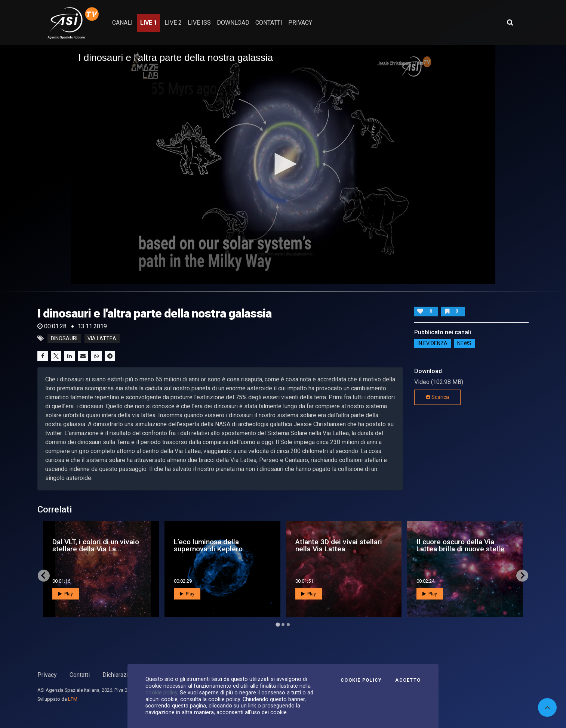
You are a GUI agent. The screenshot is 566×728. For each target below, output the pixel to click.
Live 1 (149, 23)
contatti (269, 23)
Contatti (80, 675)
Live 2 (173, 23)
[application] (283, 165)
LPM (73, 699)
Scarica (437, 397)
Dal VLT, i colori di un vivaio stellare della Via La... (96, 545)
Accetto (408, 680)
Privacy (47, 675)
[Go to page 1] (278, 624)
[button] (283, 164)
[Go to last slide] (44, 576)
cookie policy (161, 693)
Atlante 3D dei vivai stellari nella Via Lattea (339, 545)
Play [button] (66, 594)
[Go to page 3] (288, 625)
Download (233, 23)
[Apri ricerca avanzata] (510, 22)
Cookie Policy (361, 680)
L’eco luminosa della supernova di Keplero (208, 545)
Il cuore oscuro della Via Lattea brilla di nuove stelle (460, 545)
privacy (300, 23)
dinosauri (64, 338)
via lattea (102, 338)
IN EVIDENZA (433, 343)
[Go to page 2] (283, 625)
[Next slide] (522, 576)
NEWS (464, 343)
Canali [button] (122, 23)
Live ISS (199, 23)
